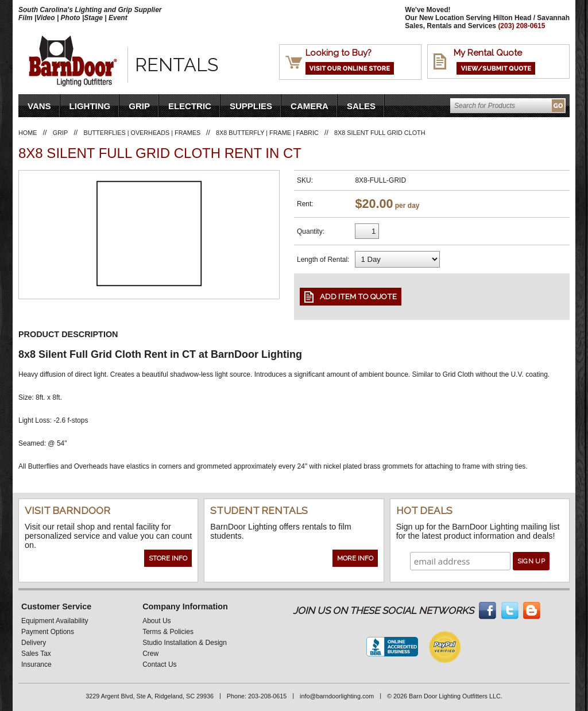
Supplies (251, 106)
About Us (156, 621)
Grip (139, 106)
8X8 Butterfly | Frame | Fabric (267, 133)
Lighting (90, 106)
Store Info (168, 558)
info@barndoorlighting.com (337, 696)
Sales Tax (36, 654)
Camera (310, 106)
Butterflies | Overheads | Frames (143, 133)
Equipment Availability (55, 621)
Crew (150, 654)
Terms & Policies (168, 632)
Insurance (36, 664)
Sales (361, 106)
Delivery (34, 643)
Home (28, 133)
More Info (355, 558)
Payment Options (48, 632)
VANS (39, 106)
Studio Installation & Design (185, 643)
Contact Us (159, 664)
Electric (190, 106)
